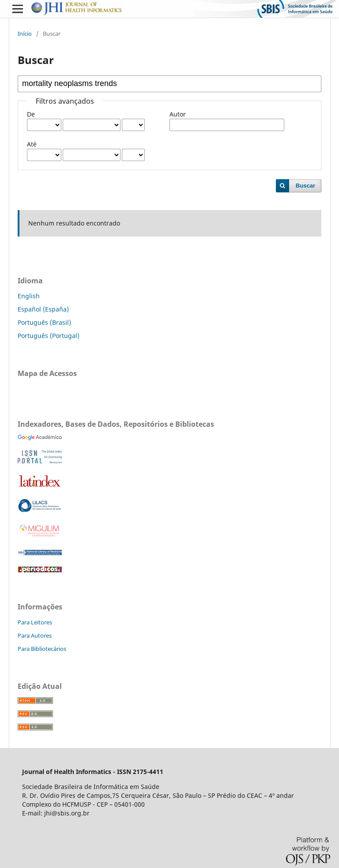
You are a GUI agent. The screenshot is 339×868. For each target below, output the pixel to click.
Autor (178, 114)
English (29, 296)
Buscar (305, 186)
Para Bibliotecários (42, 649)
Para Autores (35, 635)
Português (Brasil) (44, 322)
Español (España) (43, 309)
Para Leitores (35, 622)
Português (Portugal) (49, 336)
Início (25, 34)
